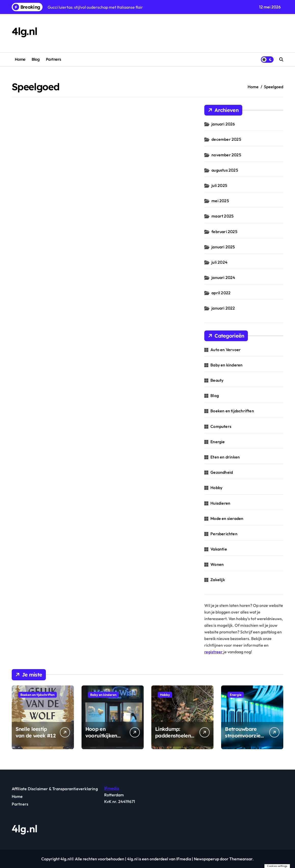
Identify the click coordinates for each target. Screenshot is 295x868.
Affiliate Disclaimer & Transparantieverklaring (55, 789)
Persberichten (224, 534)
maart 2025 (223, 216)
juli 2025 (219, 185)
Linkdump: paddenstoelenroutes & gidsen (174, 736)
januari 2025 (223, 247)
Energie (218, 442)
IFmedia (112, 788)
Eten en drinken (225, 457)
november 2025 (226, 155)
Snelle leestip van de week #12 (36, 732)
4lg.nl (25, 31)
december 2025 (226, 139)
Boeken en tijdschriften (232, 411)
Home (20, 59)
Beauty (217, 380)
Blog (36, 59)
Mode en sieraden (227, 518)
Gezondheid (222, 472)
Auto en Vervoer (226, 350)
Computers (221, 426)
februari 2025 (224, 232)
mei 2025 (220, 201)
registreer (214, 652)
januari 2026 (223, 124)
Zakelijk (218, 580)
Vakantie (219, 549)
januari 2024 (223, 277)
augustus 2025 (225, 170)
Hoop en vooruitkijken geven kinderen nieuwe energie (104, 739)
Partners (53, 59)
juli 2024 (219, 262)
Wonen (217, 564)
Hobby (216, 488)
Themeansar (241, 859)
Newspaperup (206, 859)
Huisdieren (220, 503)
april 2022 (221, 293)
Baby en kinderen (226, 365)
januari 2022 (223, 308)
